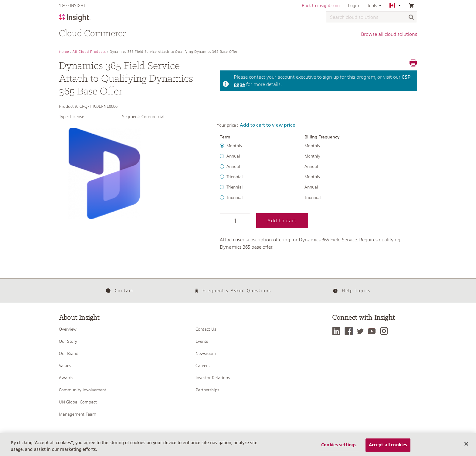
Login (353, 5)
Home (64, 52)
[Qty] (235, 221)
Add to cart (282, 221)
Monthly (234, 146)
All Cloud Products (89, 52)
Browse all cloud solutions (389, 34)
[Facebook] (350, 331)
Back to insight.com (321, 5)
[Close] (466, 448)
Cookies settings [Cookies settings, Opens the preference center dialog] (339, 449)
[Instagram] (385, 331)
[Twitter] (362, 331)
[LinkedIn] (338, 331)
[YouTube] (373, 331)
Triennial (235, 177)
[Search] (411, 18)
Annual (233, 156)
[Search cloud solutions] (372, 17)
